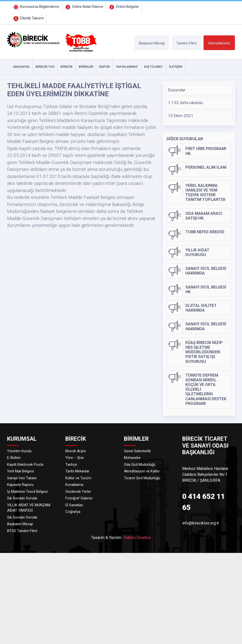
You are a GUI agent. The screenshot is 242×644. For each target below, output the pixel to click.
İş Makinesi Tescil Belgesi (27, 492)
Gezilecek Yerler (78, 492)
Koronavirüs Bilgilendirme (36, 7)
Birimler (86, 67)
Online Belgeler (124, 7)
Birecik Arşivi (76, 451)
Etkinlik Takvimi (28, 18)
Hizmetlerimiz (219, 43)
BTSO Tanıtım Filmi (22, 531)
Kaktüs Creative (137, 538)
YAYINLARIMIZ (127, 67)
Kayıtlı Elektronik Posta (25, 465)
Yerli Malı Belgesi (20, 471)
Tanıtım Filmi (186, 43)
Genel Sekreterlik (137, 451)
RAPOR (104, 67)
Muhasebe (132, 458)
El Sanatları (74, 505)
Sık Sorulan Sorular (22, 498)
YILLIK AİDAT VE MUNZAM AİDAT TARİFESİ (29, 508)
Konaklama (74, 485)
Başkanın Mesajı (152, 43)
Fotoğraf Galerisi (79, 498)
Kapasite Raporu (20, 485)
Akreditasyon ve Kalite (142, 471)
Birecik (67, 67)
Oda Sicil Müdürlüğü (140, 465)
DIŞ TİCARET (153, 67)
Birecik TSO (45, 67)
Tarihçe (71, 465)
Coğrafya (73, 512)
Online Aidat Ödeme (84, 7)
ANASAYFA (21, 67)
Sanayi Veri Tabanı (22, 478)
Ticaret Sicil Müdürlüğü (142, 478)
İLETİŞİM (176, 67)
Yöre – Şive (75, 458)
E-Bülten (14, 458)
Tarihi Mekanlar (77, 471)
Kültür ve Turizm (78, 478)
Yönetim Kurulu (19, 451)
